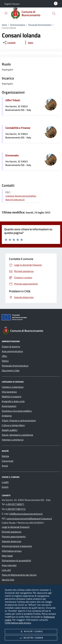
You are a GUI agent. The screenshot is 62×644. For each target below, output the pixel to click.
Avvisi (5, 466)
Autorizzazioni (9, 406)
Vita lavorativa (9, 392)
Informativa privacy (12, 551)
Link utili (6, 570)
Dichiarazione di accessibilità (16, 560)
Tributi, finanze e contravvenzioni (19, 420)
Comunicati (8, 461)
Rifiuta (31, 632)
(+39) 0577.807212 (16, 509)
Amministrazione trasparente (17, 546)
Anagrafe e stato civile (13, 401)
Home (4, 25)
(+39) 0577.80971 (15, 504)
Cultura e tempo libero (13, 425)
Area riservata (9, 565)
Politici (5, 361)
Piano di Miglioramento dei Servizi (19, 575)
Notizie (5, 456)
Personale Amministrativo (40, 25)
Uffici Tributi (13, 100)
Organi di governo (11, 346)
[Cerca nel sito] (54, 13)
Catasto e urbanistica (13, 387)
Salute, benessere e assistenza (17, 435)
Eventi (5, 487)
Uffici (4, 356)
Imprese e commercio (13, 440)
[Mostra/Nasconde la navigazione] (6, 13)
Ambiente (7, 416)
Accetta (31, 638)
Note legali (7, 556)
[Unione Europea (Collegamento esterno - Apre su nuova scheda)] (31, 318)
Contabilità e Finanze (18, 128)
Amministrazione (18, 25)
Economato (12, 155)
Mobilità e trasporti (12, 396)
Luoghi (5, 482)
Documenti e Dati (11, 370)
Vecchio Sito (8, 580)
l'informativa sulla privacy (18, 623)
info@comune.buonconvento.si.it (26, 514)
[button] (12, 4)
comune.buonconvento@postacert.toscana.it (29, 519)
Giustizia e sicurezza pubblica (17, 411)
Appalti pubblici (10, 430)
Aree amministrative (12, 351)
